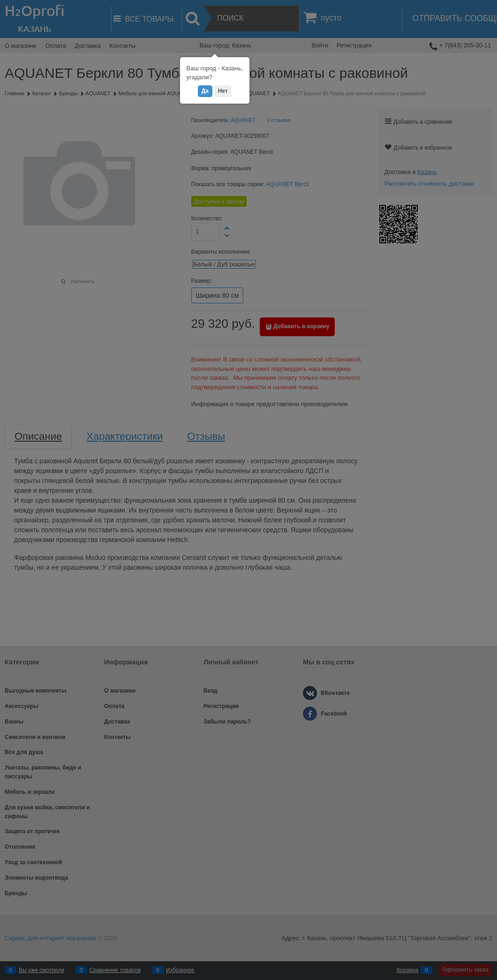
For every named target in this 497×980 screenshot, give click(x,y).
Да (205, 91)
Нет (223, 91)
